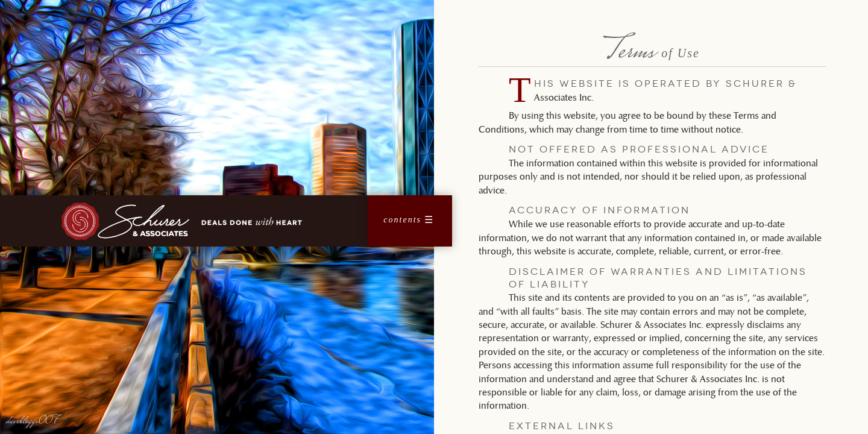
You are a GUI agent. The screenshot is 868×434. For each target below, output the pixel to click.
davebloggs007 (33, 421)
